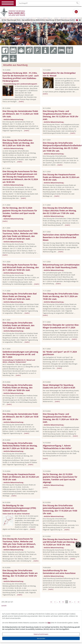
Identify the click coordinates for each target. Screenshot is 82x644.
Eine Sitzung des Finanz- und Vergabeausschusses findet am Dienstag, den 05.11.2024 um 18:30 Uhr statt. (61, 418)
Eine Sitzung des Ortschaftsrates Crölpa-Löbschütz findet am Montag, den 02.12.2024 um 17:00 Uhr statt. (60, 211)
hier (49, 623)
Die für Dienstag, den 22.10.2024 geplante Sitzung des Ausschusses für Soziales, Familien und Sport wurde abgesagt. (60, 478)
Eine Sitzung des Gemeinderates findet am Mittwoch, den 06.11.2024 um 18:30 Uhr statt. (20, 417)
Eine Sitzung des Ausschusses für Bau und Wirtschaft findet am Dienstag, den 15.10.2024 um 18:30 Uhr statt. (61, 542)
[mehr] (21, 102)
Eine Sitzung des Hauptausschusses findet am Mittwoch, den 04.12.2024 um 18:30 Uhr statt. (61, 177)
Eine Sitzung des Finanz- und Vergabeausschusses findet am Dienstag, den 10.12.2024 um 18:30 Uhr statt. (61, 115)
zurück (4, 606)
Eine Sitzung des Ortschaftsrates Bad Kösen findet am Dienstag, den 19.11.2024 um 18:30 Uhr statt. (20, 296)
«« (51, 602)
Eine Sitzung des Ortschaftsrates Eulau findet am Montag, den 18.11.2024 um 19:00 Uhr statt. (61, 296)
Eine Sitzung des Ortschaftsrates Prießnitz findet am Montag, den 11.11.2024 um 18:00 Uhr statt (18, 388)
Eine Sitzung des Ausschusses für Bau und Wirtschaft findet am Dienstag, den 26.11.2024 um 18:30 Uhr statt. (21, 267)
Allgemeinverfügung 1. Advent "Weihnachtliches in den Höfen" (57, 447)
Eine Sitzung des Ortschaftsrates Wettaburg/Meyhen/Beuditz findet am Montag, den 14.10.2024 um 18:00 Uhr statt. (20, 574)
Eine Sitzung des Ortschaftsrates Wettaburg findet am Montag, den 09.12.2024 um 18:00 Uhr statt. (18, 143)
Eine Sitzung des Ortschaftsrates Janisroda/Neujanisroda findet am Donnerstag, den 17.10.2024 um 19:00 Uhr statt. (60, 509)
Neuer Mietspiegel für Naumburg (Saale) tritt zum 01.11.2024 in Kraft (59, 386)
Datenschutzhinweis (41, 634)
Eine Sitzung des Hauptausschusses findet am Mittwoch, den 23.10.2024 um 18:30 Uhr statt (21, 477)
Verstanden (41, 638)
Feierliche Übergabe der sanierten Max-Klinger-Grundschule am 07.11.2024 (61, 326)
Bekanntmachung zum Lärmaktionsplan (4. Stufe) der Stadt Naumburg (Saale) (61, 266)
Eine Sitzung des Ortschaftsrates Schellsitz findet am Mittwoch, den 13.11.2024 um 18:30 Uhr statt (18, 325)
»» (78, 602)
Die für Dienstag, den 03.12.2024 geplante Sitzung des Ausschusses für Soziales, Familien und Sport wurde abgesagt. (20, 212)
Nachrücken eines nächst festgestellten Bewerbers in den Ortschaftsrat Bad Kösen (61, 237)
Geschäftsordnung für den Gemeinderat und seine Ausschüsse (59, 572)
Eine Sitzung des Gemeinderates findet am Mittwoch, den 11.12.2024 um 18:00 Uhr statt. (20, 114)
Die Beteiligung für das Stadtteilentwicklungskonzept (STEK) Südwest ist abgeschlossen (19, 508)
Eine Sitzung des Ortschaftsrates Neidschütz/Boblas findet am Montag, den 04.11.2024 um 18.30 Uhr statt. (20, 446)
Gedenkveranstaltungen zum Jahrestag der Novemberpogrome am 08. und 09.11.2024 (20, 354)
